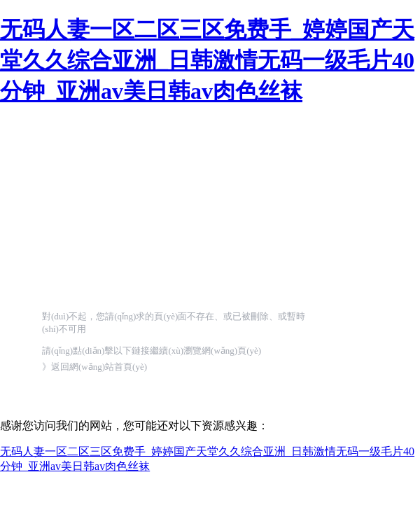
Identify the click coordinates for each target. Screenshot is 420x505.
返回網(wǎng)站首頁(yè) (99, 367)
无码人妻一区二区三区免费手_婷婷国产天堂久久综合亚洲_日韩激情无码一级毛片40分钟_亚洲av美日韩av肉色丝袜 (207, 60)
